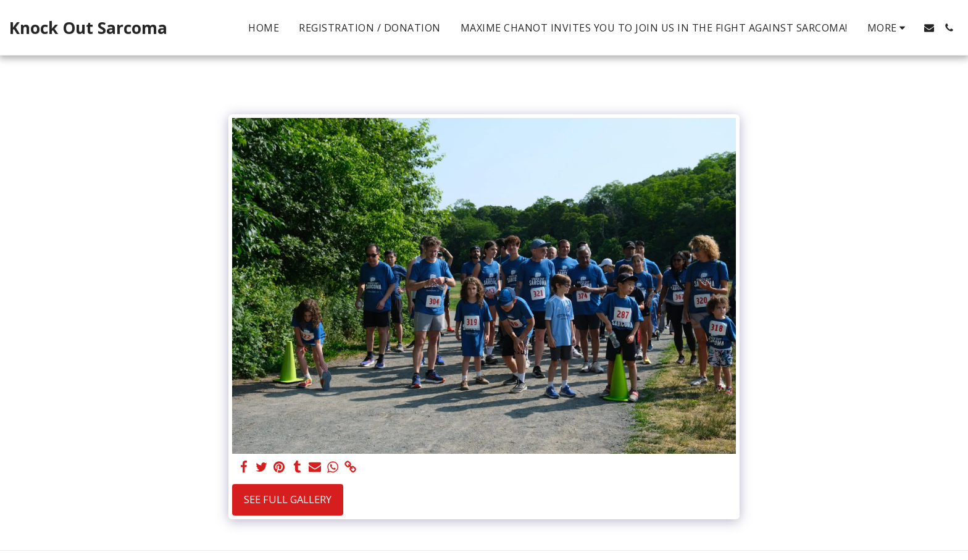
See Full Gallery (288, 499)
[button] (929, 28)
